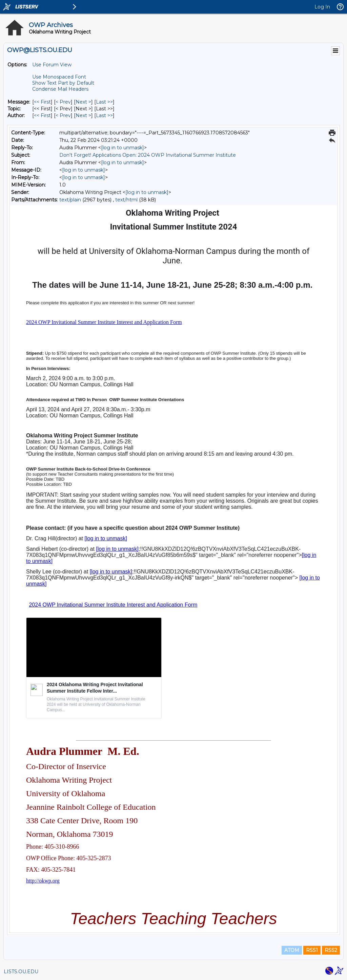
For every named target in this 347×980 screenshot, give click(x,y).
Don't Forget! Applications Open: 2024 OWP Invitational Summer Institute (148, 155)
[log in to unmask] (123, 148)
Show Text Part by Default (63, 83)
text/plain (70, 200)
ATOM (292, 950)
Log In (322, 7)
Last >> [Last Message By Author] (104, 115)
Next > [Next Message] (83, 102)
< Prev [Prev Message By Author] (63, 115)
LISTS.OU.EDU (21, 972)
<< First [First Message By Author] (42, 115)
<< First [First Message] (42, 102)
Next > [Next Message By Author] (83, 115)
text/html (126, 200)
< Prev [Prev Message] (63, 102)
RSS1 (312, 950)
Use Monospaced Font (59, 77)
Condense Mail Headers (60, 89)
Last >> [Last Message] (104, 102)
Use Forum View (52, 65)
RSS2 (331, 950)
